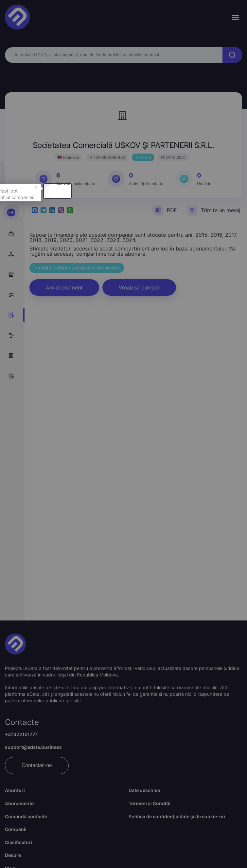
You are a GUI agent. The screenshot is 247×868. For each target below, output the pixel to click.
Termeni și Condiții (150, 803)
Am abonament (64, 287)
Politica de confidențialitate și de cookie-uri (177, 816)
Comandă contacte (26, 816)
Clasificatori (18, 842)
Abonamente (19, 803)
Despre (13, 855)
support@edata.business (33, 747)
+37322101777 (21, 734)
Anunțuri (15, 790)
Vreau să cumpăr (139, 287)
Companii (16, 829)
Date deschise (144, 790)
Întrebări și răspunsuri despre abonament (77, 268)
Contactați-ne (37, 765)
